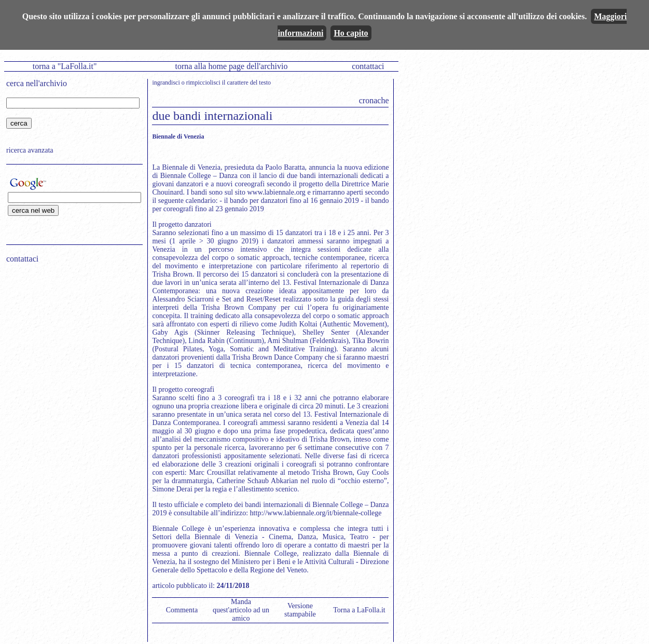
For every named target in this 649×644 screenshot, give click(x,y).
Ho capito (351, 33)
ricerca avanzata (30, 150)
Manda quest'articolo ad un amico (241, 610)
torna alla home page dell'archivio (231, 66)
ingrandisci (166, 83)
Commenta (182, 610)
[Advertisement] (71, 338)
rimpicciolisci (203, 83)
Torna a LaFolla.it (359, 610)
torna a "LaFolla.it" (65, 66)
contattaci (368, 66)
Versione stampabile (300, 610)
